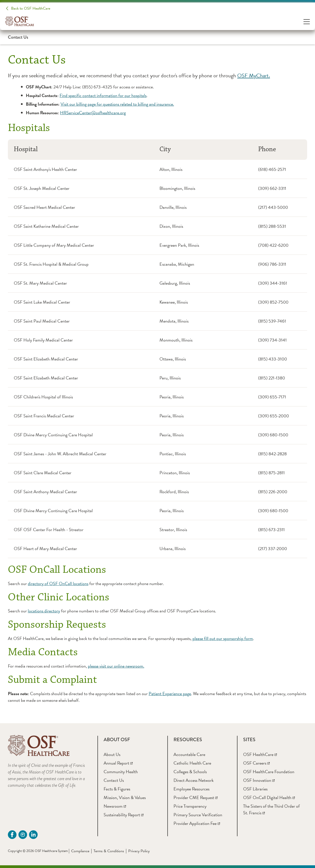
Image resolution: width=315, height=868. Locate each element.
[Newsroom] (115, 806)
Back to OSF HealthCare (31, 8)
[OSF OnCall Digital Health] (269, 797)
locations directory (44, 611)
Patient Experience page (170, 694)
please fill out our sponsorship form (223, 638)
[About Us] (112, 754)
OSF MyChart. (254, 75)
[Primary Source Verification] (198, 815)
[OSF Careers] (256, 763)
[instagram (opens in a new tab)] (23, 835)
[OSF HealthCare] (260, 754)
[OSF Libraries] (255, 789)
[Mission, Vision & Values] (125, 797)
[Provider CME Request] (196, 797)
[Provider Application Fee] (197, 823)
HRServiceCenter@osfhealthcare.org (93, 113)
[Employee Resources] (191, 789)
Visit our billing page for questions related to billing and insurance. (117, 104)
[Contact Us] (114, 780)
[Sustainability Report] (124, 815)
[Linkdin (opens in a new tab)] (33, 835)
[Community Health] (121, 772)
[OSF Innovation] (259, 780)
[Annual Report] (118, 763)
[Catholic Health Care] (192, 763)
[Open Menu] (307, 21)
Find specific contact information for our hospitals (103, 95)
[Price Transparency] (190, 806)
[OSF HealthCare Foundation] (269, 772)
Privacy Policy (139, 851)
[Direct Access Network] (194, 780)
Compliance (80, 851)
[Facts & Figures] (117, 789)
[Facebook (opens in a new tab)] (12, 835)
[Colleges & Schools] (190, 772)
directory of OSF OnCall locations (58, 583)
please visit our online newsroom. (116, 666)
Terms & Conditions (109, 851)
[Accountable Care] (189, 754)
